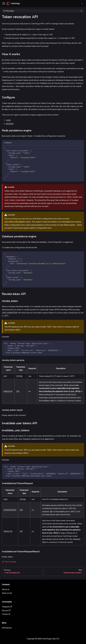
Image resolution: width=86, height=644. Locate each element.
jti (31, 35)
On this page (9, 11)
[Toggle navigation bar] (4, 3)
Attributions (7, 628)
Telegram (7, 607)
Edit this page (9, 562)
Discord (6, 610)
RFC (18, 330)
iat (58, 38)
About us (6, 589)
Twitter (6, 614)
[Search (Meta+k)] (82, 3)
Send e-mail (7, 593)
